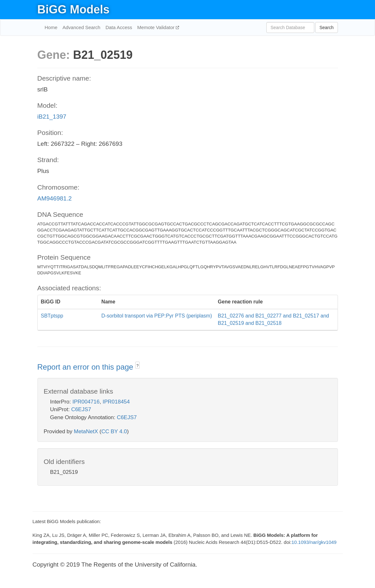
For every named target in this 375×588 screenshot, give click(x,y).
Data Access (119, 27)
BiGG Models (74, 9)
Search (326, 27)
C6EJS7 (81, 409)
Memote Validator (156, 27)
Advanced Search (82, 27)
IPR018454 (116, 402)
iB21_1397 (52, 117)
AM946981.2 (55, 198)
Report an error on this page (86, 367)
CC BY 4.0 (114, 431)
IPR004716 (86, 402)
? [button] (138, 366)
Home (51, 27)
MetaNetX (86, 431)
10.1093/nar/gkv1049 (314, 542)
